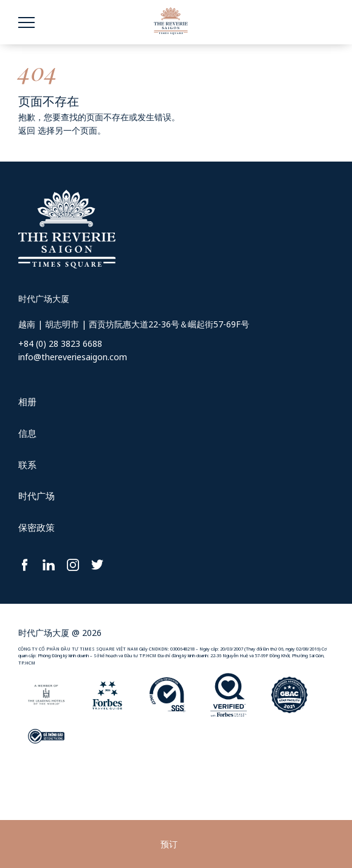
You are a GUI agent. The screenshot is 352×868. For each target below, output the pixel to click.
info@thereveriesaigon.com (73, 357)
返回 (27, 130)
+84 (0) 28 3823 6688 (60, 343)
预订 (169, 844)
